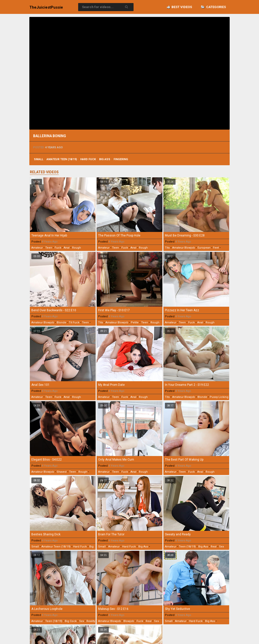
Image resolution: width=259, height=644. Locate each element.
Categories (213, 7)
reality (91, 621)
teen (49, 248)
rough (77, 248)
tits (167, 248)
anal (67, 248)
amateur (37, 248)
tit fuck (74, 323)
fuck (58, 248)
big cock (71, 621)
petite (135, 323)
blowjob (129, 621)
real (214, 547)
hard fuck (88, 159)
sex (221, 547)
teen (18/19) (187, 547)
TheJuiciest (46, 7)
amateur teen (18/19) (62, 159)
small (39, 159)
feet (216, 248)
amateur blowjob (184, 248)
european (204, 248)
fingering (121, 159)
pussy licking (219, 397)
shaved (62, 472)
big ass (105, 159)
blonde (61, 323)
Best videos (179, 7)
